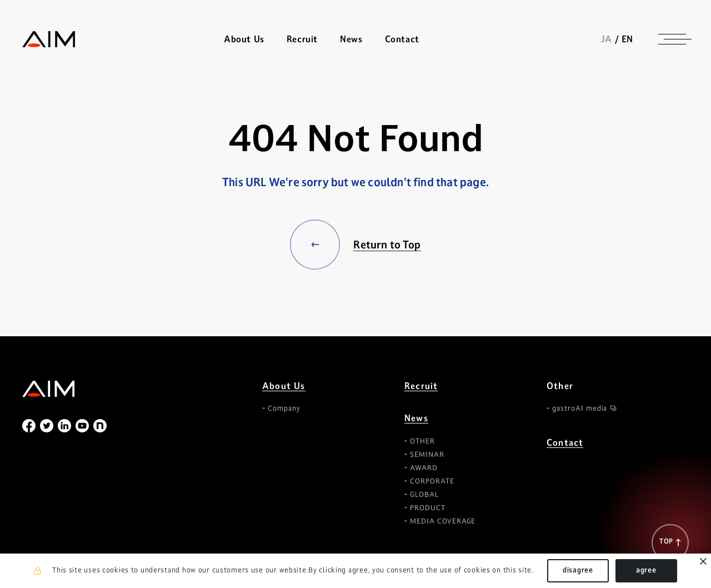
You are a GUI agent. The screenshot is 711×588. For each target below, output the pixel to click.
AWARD (424, 468)
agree (646, 570)
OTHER (422, 441)
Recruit (302, 39)
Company (284, 408)
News (416, 418)
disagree (578, 570)
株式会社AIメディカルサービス (49, 39)
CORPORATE (432, 481)
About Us (284, 386)
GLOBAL (424, 495)
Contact (402, 39)
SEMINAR (427, 455)
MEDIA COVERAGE (443, 521)
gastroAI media (580, 408)
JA (607, 39)
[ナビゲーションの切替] (672, 39)
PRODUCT (428, 508)
